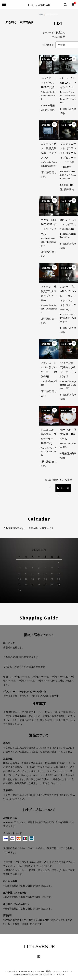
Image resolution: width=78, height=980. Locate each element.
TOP (41, 14)
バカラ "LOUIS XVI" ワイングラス (68, 83)
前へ (50, 488)
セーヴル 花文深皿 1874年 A (68, 434)
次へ (58, 496)
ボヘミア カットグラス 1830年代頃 (49, 83)
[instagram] (39, 958)
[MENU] (4, 5)
